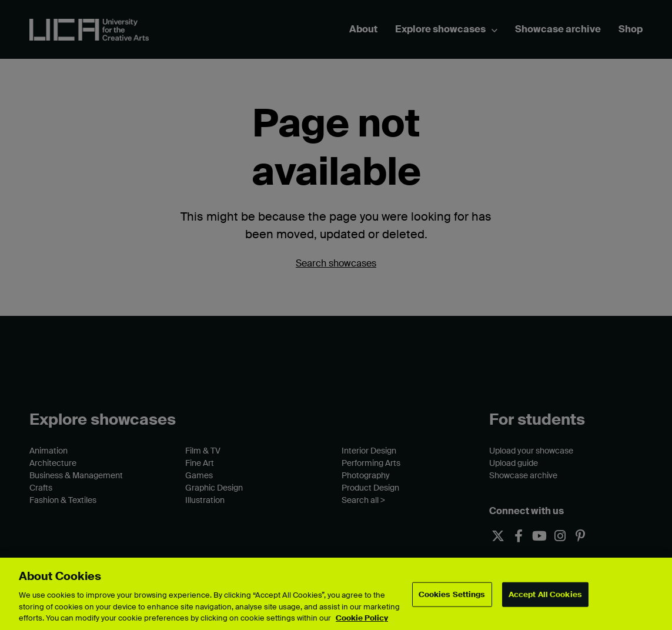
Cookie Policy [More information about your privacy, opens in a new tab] (362, 618)
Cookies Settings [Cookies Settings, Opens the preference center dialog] (452, 594)
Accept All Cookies (545, 594)
